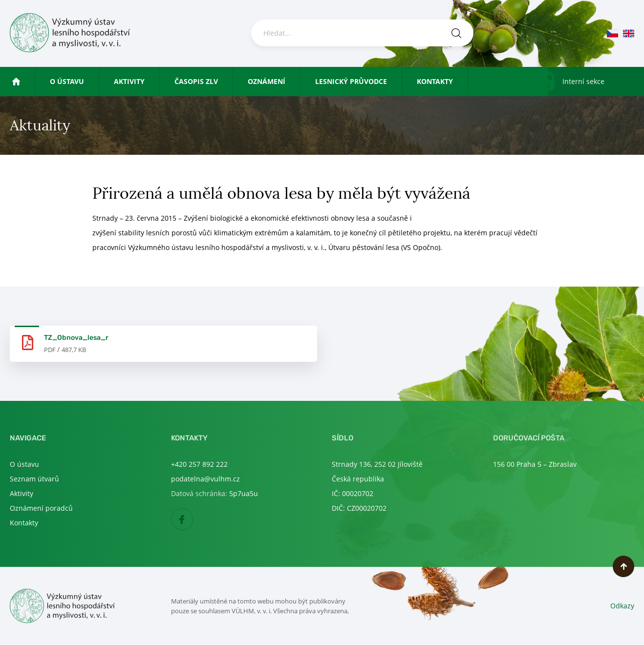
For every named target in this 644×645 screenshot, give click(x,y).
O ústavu (67, 81)
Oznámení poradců (41, 508)
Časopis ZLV (196, 81)
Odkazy (622, 606)
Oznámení (267, 81)
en (629, 33)
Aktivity (129, 81)
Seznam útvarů (34, 479)
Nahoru (623, 566)
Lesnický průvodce (351, 81)
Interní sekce (583, 81)
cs (612, 33)
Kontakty (435, 81)
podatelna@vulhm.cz (205, 479)
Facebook (193, 520)
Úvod (30, 81)
